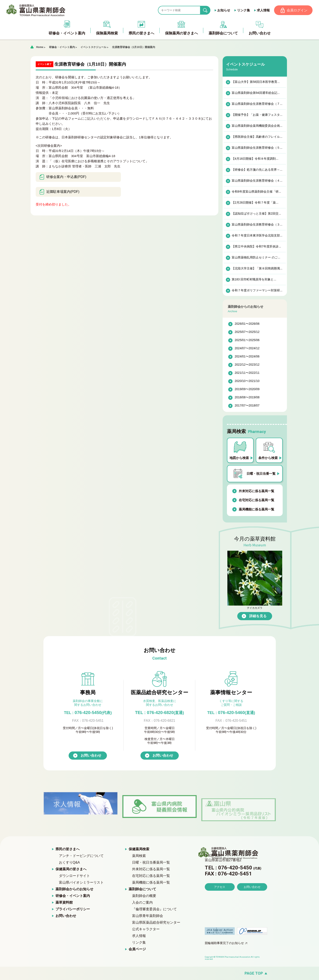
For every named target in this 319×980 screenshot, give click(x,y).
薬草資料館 (64, 903)
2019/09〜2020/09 (247, 390)
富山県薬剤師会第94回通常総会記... (255, 93)
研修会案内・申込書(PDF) (63, 177)
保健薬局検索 (139, 849)
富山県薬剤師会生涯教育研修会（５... (257, 148)
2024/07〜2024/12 (247, 349)
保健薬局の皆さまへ (71, 869)
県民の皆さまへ (68, 849)
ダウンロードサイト (74, 876)
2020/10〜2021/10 (247, 381)
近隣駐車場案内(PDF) (59, 192)
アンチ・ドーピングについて (81, 856)
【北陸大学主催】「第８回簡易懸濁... (257, 269)
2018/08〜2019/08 (247, 398)
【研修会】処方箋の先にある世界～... (257, 170)
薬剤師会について (142, 889)
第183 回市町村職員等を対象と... (254, 280)
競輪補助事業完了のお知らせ (224, 943)
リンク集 (243, 10)
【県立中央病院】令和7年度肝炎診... (256, 247)
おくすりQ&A (69, 863)
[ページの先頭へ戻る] (159, 973)
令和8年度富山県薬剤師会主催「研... (256, 192)
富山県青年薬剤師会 (148, 916)
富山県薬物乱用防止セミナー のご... (256, 258)
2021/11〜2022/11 (247, 373)
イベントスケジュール (93, 47)
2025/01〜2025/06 (247, 340)
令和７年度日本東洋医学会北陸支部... (257, 236)
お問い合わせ (91, 756)
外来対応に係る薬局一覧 (257, 491)
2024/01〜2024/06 (247, 357)
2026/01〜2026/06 (247, 324)
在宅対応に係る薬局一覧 (257, 500)
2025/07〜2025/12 (247, 332)
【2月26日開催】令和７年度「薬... (255, 203)
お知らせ (223, 10)
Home (40, 47)
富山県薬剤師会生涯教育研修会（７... (257, 104)
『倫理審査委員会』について (154, 909)
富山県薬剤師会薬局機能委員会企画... (257, 126)
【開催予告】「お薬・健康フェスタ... (257, 115)
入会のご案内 (142, 903)
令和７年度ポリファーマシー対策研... (257, 291)
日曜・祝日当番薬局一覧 (151, 863)
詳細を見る (258, 616)
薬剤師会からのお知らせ (74, 889)
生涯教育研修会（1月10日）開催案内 (135, 47)
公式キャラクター (146, 929)
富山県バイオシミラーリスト (81, 883)
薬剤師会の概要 (144, 896)
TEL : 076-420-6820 (160, 713)
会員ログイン (297, 10)
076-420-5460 (231, 713)
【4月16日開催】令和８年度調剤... (255, 159)
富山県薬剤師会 (36, 10)
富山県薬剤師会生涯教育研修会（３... (257, 225)
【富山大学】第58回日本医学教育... (255, 82)
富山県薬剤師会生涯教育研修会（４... (257, 181)
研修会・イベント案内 (62, 47)
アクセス (220, 899)
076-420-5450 (88, 713)
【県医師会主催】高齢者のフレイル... (257, 137)
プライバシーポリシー (73, 909)
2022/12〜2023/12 (247, 365)
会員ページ (137, 949)
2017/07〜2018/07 (247, 406)
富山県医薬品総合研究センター (156, 923)
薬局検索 (139, 856)
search (208, 10)
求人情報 (263, 10)
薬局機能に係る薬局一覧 (257, 509)
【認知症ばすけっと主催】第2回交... (256, 214)
